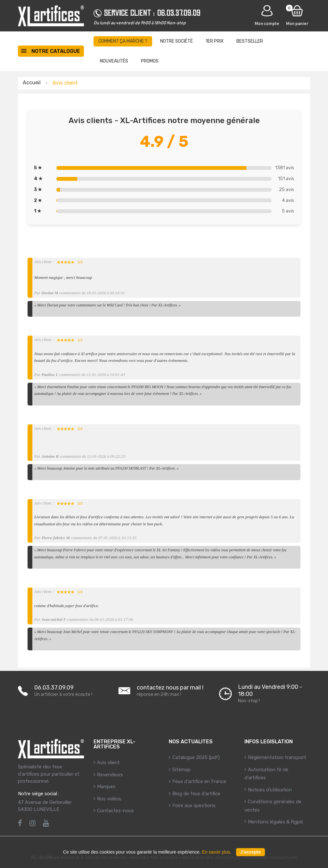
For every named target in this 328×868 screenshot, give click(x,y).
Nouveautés (114, 61)
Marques (106, 787)
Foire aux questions (194, 805)
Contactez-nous (115, 811)
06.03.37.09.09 (179, 13)
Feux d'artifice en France (199, 781)
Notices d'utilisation (270, 790)
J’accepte (250, 852)
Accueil (32, 83)
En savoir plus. (217, 852)
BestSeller (250, 41)
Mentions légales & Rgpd (275, 822)
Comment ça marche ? (123, 41)
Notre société (176, 41)
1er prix (215, 41)
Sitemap (181, 770)
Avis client (108, 763)
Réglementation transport (277, 757)
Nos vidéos (109, 799)
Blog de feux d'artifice (196, 794)
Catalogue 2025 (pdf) (196, 757)
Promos (150, 61)
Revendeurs (110, 775)
